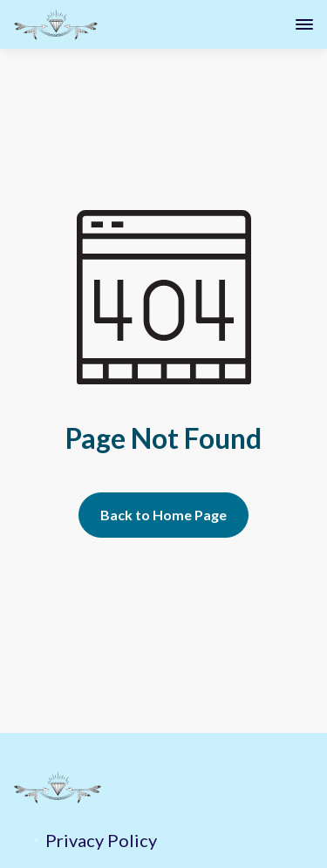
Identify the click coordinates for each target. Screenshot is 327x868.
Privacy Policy (101, 840)
